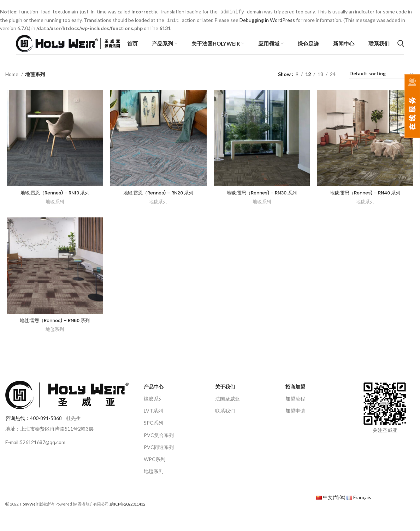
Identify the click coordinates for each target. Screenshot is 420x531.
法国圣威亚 (227, 410)
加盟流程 (295, 410)
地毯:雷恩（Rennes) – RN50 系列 (54, 332)
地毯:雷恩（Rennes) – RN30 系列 (262, 202)
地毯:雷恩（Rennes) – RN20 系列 (158, 202)
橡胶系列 (154, 410)
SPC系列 (153, 434)
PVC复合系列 (159, 446)
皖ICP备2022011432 (128, 515)
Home (12, 83)
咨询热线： (34, 430)
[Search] (401, 47)
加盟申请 (295, 422)
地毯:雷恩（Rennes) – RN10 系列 (54, 202)
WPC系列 (155, 471)
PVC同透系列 (159, 459)
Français (362, 509)
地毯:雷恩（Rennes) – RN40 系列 (366, 202)
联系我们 (225, 422)
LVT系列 (153, 422)
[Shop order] (382, 83)
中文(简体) (334, 509)
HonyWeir (29, 515)
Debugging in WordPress (267, 20)
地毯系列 (54, 211)
